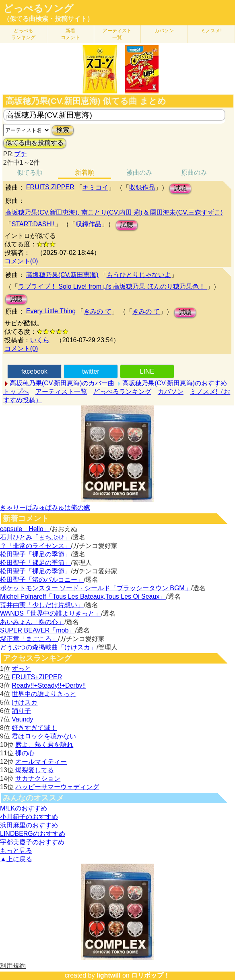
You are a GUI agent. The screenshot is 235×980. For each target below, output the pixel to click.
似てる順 (30, 173)
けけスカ (25, 702)
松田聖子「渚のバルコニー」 (42, 580)
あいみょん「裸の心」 (32, 622)
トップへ (16, 392)
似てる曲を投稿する (35, 143)
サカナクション (38, 778)
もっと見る (16, 851)
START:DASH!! (33, 224)
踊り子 (21, 711)
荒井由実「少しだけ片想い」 (42, 605)
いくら (40, 340)
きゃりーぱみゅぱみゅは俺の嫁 (45, 508)
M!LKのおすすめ (24, 808)
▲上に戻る (16, 859)
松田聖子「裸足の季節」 (35, 554)
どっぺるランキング (122, 392)
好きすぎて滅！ (34, 728)
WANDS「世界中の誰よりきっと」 (51, 613)
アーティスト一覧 (61, 392)
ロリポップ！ (150, 975)
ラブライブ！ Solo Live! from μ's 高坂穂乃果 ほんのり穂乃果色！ (112, 286)
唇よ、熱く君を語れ (44, 745)
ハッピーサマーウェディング (57, 787)
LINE (147, 371)
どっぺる (23, 34)
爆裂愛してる (35, 770)
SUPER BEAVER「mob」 (37, 630)
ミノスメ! (211, 31)
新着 (70, 34)
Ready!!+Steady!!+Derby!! (49, 685)
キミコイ (95, 187)
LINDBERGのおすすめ (33, 834)
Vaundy (22, 719)
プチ (21, 154)
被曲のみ (139, 173)
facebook (34, 371)
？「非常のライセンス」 (35, 546)
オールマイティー (41, 762)
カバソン (164, 31)
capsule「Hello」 (25, 529)
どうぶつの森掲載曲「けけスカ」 (48, 647)
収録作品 (142, 187)
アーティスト (117, 34)
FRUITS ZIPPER (50, 187)
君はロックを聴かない (44, 736)
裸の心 (25, 753)
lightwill (109, 975)
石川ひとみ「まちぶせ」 (35, 537)
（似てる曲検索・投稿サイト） (48, 19)
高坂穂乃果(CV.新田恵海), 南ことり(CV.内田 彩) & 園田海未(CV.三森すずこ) (114, 212)
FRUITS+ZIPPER (37, 677)
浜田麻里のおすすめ (29, 825)
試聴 (180, 188)
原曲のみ (194, 173)
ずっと (21, 669)
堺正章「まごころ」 (29, 639)
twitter (91, 371)
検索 (63, 130)
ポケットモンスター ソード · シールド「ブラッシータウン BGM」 (96, 588)
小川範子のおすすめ (29, 817)
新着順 (85, 173)
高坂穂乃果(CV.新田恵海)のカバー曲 (62, 383)
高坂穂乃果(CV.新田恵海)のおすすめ (175, 383)
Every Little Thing (51, 311)
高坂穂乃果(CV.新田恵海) (62, 275)
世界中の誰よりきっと (44, 694)
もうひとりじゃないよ (139, 275)
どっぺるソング (38, 8)
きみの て (97, 311)
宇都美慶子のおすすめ (32, 842)
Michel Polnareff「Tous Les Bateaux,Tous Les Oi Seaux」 (83, 596)
